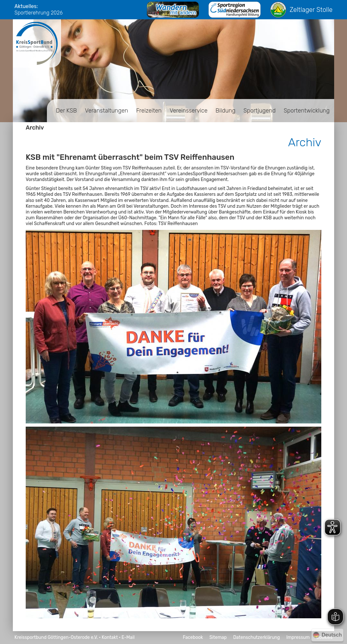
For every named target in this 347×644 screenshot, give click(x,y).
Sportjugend (260, 111)
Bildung (226, 111)
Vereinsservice (189, 111)
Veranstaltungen (106, 111)
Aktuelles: (26, 6)
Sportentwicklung (307, 111)
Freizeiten (149, 111)
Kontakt (110, 637)
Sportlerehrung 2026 (39, 13)
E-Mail (128, 637)
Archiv (35, 128)
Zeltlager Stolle (301, 10)
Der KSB (66, 111)
